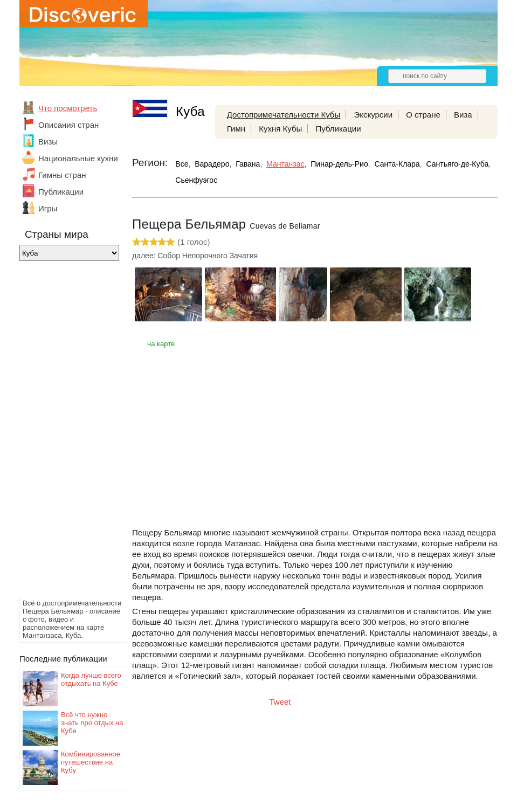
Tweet (280, 702)
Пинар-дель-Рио (339, 164)
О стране (423, 115)
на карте (161, 344)
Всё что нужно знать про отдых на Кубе (92, 723)
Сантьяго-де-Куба (457, 164)
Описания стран (68, 125)
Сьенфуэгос (196, 180)
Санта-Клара (397, 164)
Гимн (236, 129)
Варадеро (212, 164)
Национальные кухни (78, 158)
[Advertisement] (63, 431)
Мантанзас (285, 164)
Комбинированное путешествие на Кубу (91, 762)
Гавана (248, 164)
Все (182, 164)
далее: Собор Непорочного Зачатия (195, 256)
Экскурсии (373, 115)
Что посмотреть (68, 108)
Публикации (61, 192)
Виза (463, 115)
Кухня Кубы (280, 129)
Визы (48, 142)
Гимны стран (62, 175)
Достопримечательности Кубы (284, 115)
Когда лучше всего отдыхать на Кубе (91, 679)
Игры (48, 208)
